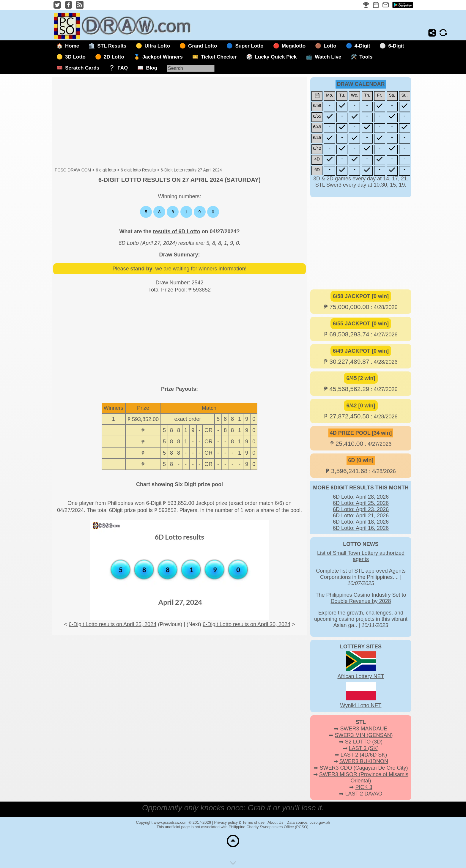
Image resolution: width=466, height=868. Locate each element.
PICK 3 (364, 787)
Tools (366, 57)
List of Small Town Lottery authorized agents (361, 556)
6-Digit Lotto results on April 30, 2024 (247, 624)
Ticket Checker (219, 57)
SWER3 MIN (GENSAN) (364, 735)
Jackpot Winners (163, 57)
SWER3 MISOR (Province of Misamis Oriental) (364, 778)
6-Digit (396, 46)
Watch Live (328, 57)
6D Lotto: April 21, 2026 (361, 516)
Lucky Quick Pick (276, 57)
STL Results (112, 46)
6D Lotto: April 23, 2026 (361, 509)
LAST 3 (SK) (364, 748)
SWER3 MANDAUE (364, 729)
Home (72, 46)
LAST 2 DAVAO (364, 794)
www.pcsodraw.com (171, 822)
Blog (152, 68)
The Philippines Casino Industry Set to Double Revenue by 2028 (361, 598)
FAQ (123, 68)
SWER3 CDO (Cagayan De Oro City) (364, 768)
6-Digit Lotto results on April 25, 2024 (112, 624)
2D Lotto (114, 57)
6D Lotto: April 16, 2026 (361, 528)
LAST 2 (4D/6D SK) (364, 755)
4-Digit (362, 46)
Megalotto (294, 46)
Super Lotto (249, 46)
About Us (275, 822)
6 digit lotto (106, 170)
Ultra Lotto (157, 46)
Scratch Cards (82, 68)
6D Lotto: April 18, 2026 (361, 522)
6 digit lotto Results (138, 170)
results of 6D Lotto (176, 231)
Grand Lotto (203, 46)
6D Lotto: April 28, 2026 (361, 497)
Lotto (330, 46)
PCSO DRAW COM (73, 170)
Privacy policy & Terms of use (240, 822)
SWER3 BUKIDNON (364, 761)
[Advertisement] (180, 123)
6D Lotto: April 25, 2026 (361, 503)
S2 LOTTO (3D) (364, 742)
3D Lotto (75, 57)
